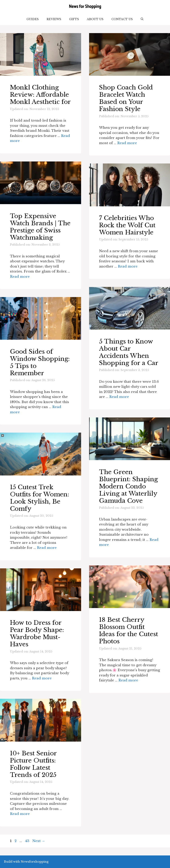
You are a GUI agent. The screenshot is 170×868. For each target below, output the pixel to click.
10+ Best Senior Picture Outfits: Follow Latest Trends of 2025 (33, 764)
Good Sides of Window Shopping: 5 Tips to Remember (40, 362)
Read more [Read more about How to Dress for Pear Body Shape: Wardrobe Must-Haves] (42, 678)
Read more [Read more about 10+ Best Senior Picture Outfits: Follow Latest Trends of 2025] (20, 814)
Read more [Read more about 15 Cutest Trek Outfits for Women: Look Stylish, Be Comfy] (47, 548)
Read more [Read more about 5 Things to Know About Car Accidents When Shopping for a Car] (119, 397)
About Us (95, 19)
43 (28, 841)
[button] (142, 19)
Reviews (54, 19)
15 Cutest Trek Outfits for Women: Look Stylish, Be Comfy (40, 498)
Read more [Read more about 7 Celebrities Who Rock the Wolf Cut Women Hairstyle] (128, 266)
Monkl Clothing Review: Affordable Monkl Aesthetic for (40, 95)
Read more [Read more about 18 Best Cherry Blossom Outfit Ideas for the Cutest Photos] (128, 680)
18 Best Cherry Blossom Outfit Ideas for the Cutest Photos (129, 630)
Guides (33, 19)
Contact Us (122, 19)
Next (39, 841)
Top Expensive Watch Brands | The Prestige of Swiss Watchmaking (40, 227)
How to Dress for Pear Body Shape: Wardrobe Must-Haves (37, 633)
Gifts (74, 19)
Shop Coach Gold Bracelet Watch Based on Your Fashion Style (126, 98)
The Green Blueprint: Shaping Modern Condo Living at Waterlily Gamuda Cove (128, 486)
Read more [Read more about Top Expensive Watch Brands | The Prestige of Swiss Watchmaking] (20, 277)
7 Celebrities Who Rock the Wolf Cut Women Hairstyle (127, 225)
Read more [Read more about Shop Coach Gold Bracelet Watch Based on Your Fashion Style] (127, 143)
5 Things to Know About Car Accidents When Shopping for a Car (129, 352)
